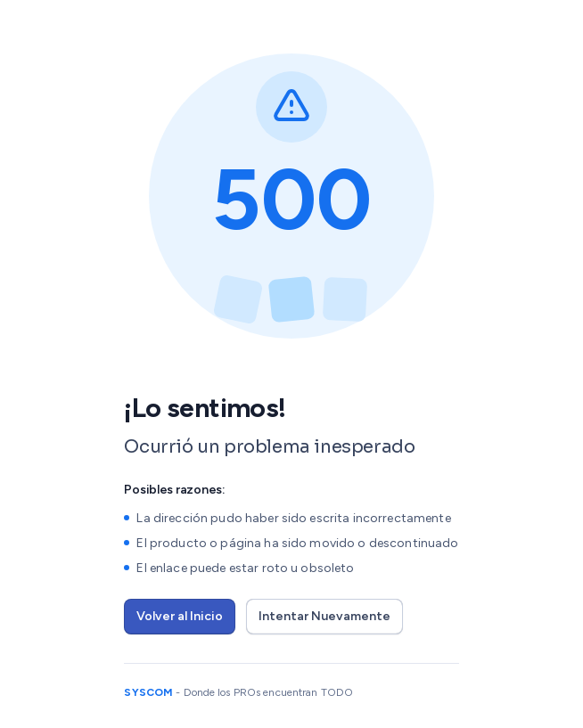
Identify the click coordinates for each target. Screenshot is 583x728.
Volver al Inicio (180, 616)
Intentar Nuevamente (324, 616)
